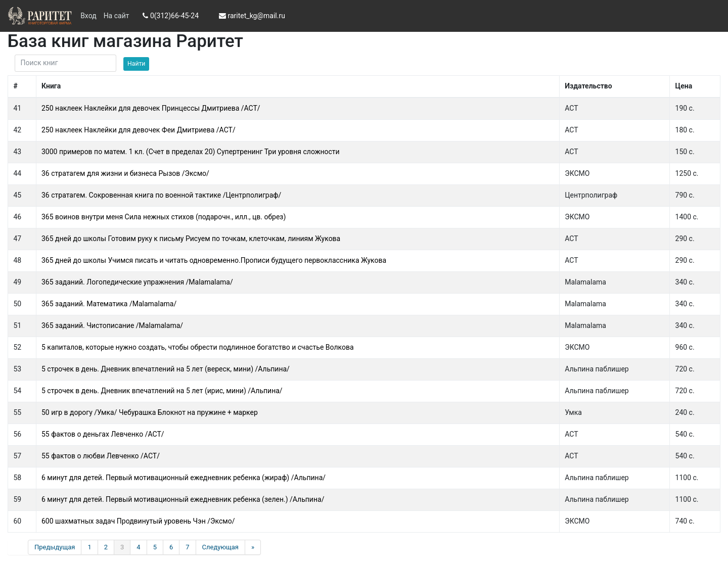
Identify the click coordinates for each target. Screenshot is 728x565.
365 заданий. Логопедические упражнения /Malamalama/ (137, 282)
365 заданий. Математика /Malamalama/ (109, 304)
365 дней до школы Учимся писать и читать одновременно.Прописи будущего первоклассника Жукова (214, 260)
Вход (88, 16)
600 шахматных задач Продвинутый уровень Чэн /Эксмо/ (138, 521)
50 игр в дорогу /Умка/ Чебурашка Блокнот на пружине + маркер (150, 412)
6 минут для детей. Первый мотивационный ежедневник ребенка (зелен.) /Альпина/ (183, 499)
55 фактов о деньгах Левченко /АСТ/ (103, 434)
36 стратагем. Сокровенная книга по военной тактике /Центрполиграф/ (161, 195)
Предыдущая (55, 547)
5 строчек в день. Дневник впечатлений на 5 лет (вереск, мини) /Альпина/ (166, 369)
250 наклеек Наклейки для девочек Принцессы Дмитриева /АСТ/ (151, 108)
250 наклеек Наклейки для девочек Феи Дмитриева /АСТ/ (139, 130)
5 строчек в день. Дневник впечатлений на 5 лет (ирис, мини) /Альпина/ (162, 391)
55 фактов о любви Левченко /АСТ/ (101, 456)
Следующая (220, 547)
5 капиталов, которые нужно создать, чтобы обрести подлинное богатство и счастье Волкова (198, 347)
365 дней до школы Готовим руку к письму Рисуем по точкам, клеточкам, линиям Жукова (191, 239)
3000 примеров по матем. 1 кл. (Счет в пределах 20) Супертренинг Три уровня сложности (191, 152)
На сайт (117, 16)
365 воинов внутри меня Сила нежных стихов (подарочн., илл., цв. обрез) (164, 217)
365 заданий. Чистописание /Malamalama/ (112, 325)
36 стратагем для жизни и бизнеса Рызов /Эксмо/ (125, 173)
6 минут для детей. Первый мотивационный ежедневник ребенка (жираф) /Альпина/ (184, 478)
